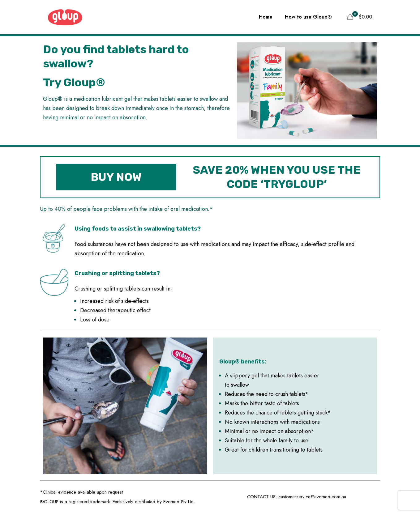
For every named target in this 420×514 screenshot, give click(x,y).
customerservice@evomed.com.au (312, 497)
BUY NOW (116, 177)
